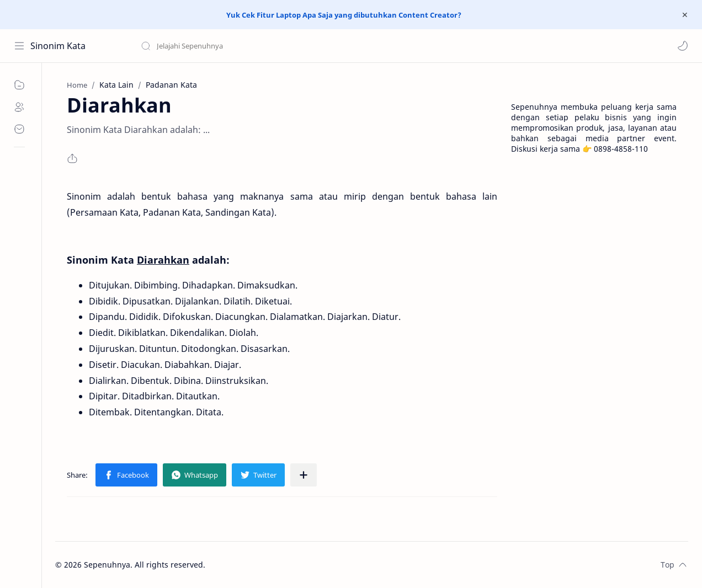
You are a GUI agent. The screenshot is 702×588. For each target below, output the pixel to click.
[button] (683, 46)
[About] (19, 107)
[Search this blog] (229, 46)
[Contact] (19, 129)
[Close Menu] (685, 15)
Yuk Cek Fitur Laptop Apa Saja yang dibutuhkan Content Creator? (344, 15)
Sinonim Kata (58, 46)
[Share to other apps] (304, 475)
